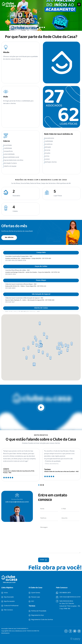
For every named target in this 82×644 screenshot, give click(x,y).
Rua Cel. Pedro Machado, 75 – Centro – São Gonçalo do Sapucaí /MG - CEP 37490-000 (30, 303)
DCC (33, 601)
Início (6, 593)
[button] (79, 4)
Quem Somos (36, 593)
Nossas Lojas (36, 597)
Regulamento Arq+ (38, 615)
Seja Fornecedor (9, 601)
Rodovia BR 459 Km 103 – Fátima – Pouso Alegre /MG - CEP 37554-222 (26, 289)
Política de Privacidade (39, 611)
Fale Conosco (8, 610)
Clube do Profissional (11, 606)
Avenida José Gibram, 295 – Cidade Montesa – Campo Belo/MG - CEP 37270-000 (28, 261)
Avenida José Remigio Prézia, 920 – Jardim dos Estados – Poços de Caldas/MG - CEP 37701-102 (33, 275)
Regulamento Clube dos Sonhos (42, 620)
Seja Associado (9, 597)
